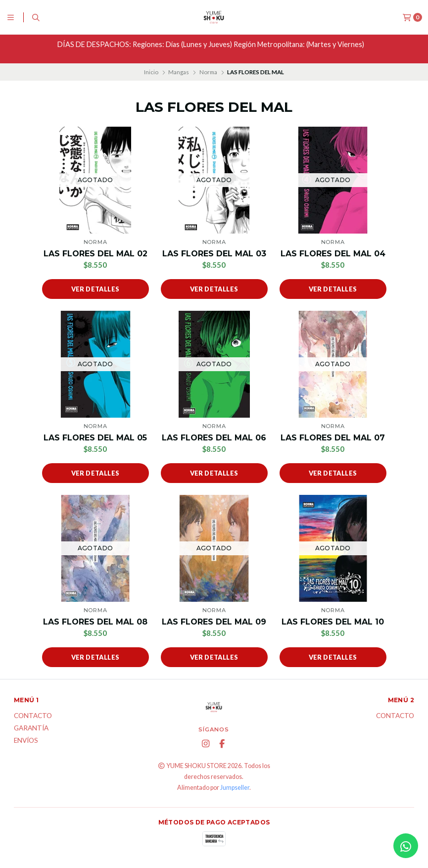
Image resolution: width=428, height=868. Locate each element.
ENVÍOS (26, 741)
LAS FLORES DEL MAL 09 (214, 622)
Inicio (151, 72)
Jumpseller (235, 788)
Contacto (33, 716)
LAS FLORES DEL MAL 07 (333, 438)
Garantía (31, 728)
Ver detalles (95, 289)
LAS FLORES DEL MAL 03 (214, 254)
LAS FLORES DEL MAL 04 (333, 254)
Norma (208, 72)
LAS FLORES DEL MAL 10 (333, 622)
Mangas (179, 72)
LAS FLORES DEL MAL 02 (95, 254)
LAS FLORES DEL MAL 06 (214, 438)
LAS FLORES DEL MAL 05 (95, 438)
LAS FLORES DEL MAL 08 (95, 622)
